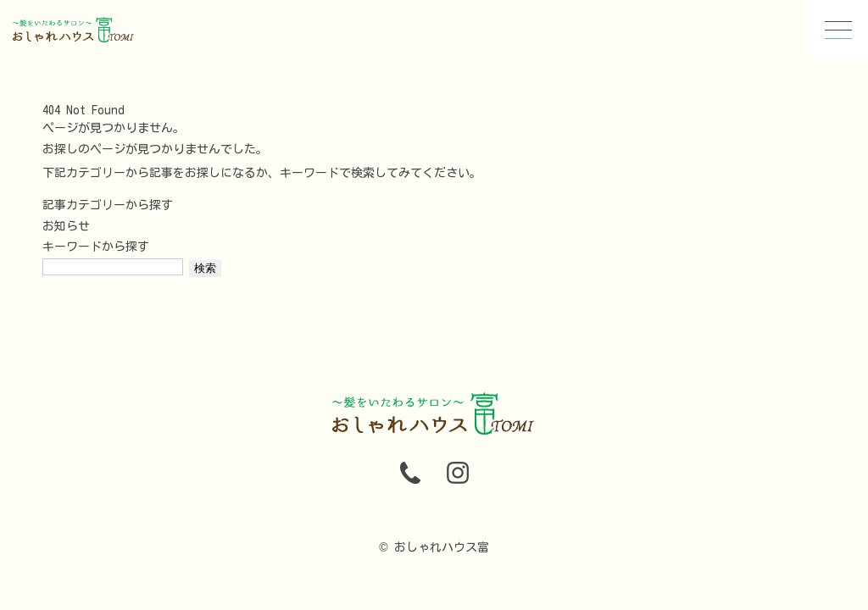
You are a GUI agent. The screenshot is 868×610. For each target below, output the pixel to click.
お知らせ (66, 226)
